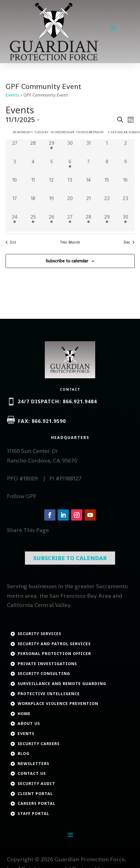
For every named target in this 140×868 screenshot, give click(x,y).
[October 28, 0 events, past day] (33, 148)
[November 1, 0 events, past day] (107, 148)
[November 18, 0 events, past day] (33, 204)
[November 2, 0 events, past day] (125, 148)
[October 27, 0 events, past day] (15, 148)
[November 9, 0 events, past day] (125, 167)
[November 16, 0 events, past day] (125, 185)
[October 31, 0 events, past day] (88, 148)
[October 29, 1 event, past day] (52, 148)
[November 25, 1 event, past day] (33, 222)
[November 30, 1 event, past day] (125, 222)
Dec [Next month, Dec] (129, 242)
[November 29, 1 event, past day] (107, 222)
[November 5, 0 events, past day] (52, 167)
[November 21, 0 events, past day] (88, 204)
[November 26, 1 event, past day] (52, 222)
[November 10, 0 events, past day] (15, 185)
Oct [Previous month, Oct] (11, 242)
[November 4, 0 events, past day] (33, 167)
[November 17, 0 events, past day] (15, 204)
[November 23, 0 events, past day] (125, 204)
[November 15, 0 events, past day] (107, 185)
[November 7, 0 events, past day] (88, 167)
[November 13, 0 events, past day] (70, 185)
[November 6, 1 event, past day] (70, 167)
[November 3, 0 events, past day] (15, 167)
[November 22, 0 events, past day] (107, 204)
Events (12, 95)
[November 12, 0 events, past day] (52, 185)
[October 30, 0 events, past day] (70, 148)
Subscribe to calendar (67, 261)
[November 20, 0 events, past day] (70, 204)
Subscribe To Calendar (70, 539)
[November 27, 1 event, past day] (70, 222)
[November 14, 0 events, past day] (88, 185)
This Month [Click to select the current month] (70, 242)
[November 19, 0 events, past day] (52, 204)
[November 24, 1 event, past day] (15, 222)
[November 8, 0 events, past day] (107, 167)
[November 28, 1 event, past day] (88, 222)
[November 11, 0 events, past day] (33, 185)
